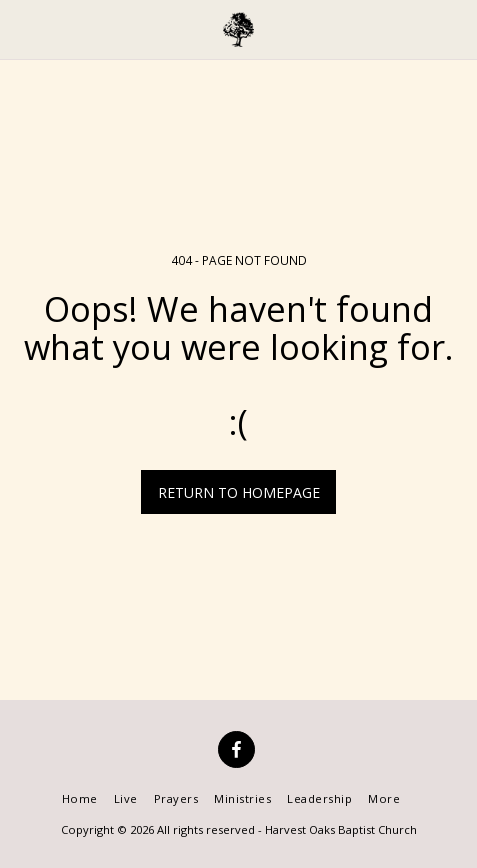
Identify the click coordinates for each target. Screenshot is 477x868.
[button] (22, 28)
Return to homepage (239, 492)
